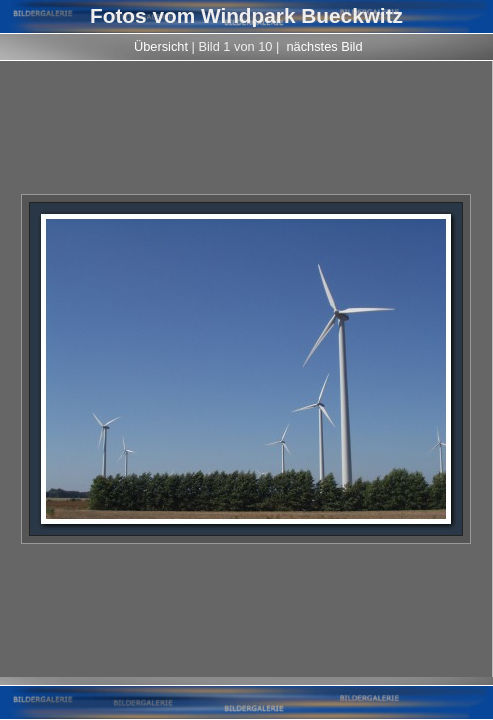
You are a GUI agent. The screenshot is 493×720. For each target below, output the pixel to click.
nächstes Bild (324, 46)
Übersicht (161, 46)
